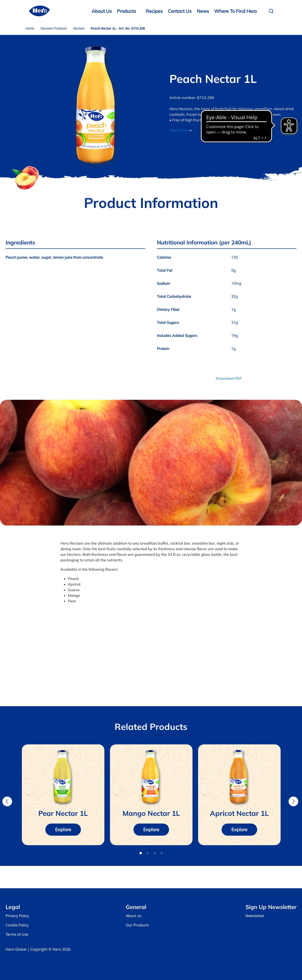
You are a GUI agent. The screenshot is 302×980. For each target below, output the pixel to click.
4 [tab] (162, 853)
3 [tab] (155, 853)
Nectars (79, 28)
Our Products (137, 925)
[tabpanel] (63, 795)
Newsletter (255, 916)
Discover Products (54, 28)
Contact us (180, 11)
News (203, 11)
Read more (181, 130)
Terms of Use (17, 934)
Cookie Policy (17, 925)
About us (134, 916)
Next (293, 801)
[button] (272, 11)
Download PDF (229, 378)
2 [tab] (148, 853)
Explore (63, 829)
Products (126, 11)
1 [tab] (141, 853)
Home (30, 28)
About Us (102, 11)
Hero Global (16, 949)
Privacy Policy (17, 916)
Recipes (154, 11)
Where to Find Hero (235, 11)
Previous (7, 801)
